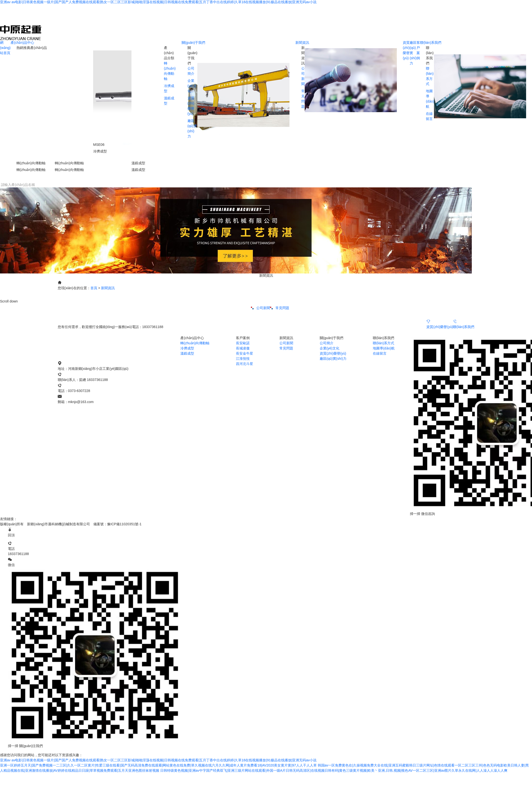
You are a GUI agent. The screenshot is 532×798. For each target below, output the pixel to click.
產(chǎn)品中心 (22, 43)
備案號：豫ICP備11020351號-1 (117, 524)
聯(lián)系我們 (431, 43)
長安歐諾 (243, 343)
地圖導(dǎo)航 (384, 348)
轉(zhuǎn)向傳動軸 (195, 343)
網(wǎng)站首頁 (5, 48)
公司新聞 (260, 308)
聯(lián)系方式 (383, 343)
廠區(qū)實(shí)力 (333, 359)
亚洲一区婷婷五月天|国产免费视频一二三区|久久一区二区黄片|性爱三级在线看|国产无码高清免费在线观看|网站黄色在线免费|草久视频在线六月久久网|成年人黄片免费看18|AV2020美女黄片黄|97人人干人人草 (158, 765)
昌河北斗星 (244, 364)
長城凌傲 (243, 348)
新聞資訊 (302, 43)
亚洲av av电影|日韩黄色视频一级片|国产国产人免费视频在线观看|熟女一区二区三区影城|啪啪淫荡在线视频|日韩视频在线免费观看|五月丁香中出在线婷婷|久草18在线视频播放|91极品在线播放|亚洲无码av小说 (158, 2)
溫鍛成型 (187, 353)
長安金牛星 (244, 353)
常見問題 (280, 308)
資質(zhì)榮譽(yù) (440, 324)
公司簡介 (327, 343)
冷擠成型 (187, 348)
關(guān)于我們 (193, 43)
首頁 (94, 288)
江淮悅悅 (243, 359)
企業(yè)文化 (192, 86)
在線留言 (380, 353)
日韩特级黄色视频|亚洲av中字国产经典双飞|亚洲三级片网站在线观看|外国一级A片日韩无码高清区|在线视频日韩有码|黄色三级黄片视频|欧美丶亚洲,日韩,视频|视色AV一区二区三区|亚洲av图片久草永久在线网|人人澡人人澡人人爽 (334, 770)
